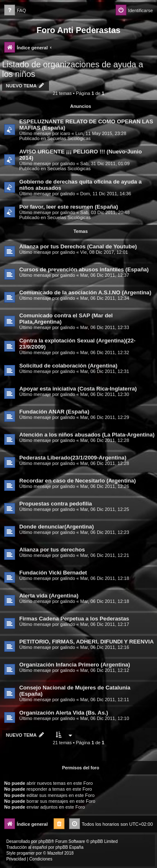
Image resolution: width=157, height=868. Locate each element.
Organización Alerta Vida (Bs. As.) (64, 713)
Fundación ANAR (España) (54, 412)
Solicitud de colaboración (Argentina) (68, 366)
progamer (26, 853)
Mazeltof (55, 853)
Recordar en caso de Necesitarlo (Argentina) (78, 481)
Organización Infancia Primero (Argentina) (75, 665)
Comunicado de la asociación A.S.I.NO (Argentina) (85, 292)
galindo (68, 163)
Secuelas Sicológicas (69, 138)
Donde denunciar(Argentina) (57, 527)
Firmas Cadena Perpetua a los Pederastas (74, 619)
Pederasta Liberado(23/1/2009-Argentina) (73, 458)
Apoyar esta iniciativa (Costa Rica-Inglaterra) (78, 389)
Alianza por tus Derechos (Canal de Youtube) (78, 246)
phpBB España (69, 847)
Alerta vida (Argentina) (49, 596)
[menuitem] (15, 11)
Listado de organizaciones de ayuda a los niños (73, 69)
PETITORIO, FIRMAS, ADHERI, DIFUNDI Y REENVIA (86, 642)
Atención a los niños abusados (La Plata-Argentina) (87, 435)
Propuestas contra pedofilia (56, 504)
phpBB (45, 841)
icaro (65, 133)
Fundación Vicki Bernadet (53, 573)
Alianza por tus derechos (52, 550)
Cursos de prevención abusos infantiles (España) (84, 269)
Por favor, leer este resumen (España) (69, 207)
